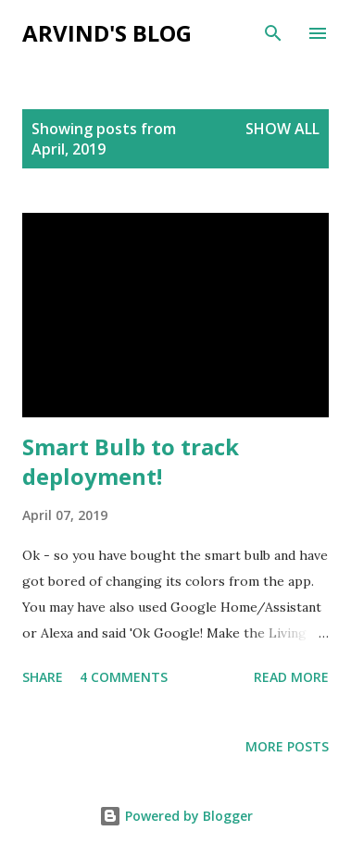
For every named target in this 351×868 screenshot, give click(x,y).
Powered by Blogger (176, 816)
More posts (287, 746)
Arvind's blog (107, 33)
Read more (291, 677)
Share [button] (43, 677)
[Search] (273, 33)
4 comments (124, 677)
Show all (282, 129)
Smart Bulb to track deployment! (131, 461)
